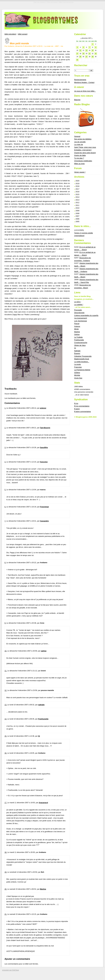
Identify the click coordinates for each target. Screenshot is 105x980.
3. (5, 447)
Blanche (77, 100)
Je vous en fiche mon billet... (85, 91)
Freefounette (43, 719)
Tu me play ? (79, 158)
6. (5, 507)
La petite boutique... (82, 362)
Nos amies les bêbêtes (83, 139)
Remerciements (80, 80)
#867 (57, 46)
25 (80, 57)
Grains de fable (80, 155)
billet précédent (10, 34)
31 (77, 60)
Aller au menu (52, 2)
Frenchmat (44, 507)
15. (6, 736)
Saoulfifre (44, 447)
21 (89, 54)
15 (93, 50)
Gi (39, 736)
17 (77, 54)
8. (5, 563)
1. (5, 408)
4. (5, 462)
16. (6, 753)
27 (86, 57)
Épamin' (77, 353)
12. (6, 690)
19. (6, 872)
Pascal (77, 324)
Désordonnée (79, 313)
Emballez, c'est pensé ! (83, 150)
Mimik (76, 329)
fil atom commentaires (83, 411)
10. (6, 651)
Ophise (77, 334)
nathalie (41, 705)
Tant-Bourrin (45, 428)
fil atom (77, 409)
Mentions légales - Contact (84, 82)
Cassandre (44, 521)
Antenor (77, 326)
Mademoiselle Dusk (82, 359)
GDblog (77, 373)
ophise (44, 651)
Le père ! (78, 302)
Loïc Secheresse (81, 321)
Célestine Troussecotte (83, 356)
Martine (43, 889)
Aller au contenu (39, 2)
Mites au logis (79, 164)
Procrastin (78, 310)
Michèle (77, 375)
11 (80, 50)
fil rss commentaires (82, 406)
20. (6, 889)
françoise (44, 462)
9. (5, 623)
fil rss (76, 403)
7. (5, 521)
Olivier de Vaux (80, 345)
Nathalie (77, 351)
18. (6, 852)
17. (6, 803)
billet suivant (23, 34)
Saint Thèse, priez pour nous (85, 147)
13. (6, 705)
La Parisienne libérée (82, 370)
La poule (77, 364)
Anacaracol (43, 803)
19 (83, 54)
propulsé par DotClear (11, 970)
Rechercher (81, 65)
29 (93, 57)
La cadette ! (79, 305)
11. (6, 671)
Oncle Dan (78, 378)
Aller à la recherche (66, 2)
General (77, 136)
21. (6, 914)
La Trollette (78, 337)
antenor (43, 408)
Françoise (78, 367)
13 (86, 50)
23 (96, 54)
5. (5, 490)
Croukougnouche (81, 343)
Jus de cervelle (80, 142)
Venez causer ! (80, 172)
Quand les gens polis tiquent (85, 153)
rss (62, 46)
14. (6, 719)
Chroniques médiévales (83, 161)
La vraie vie (49, 46)
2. (5, 428)
